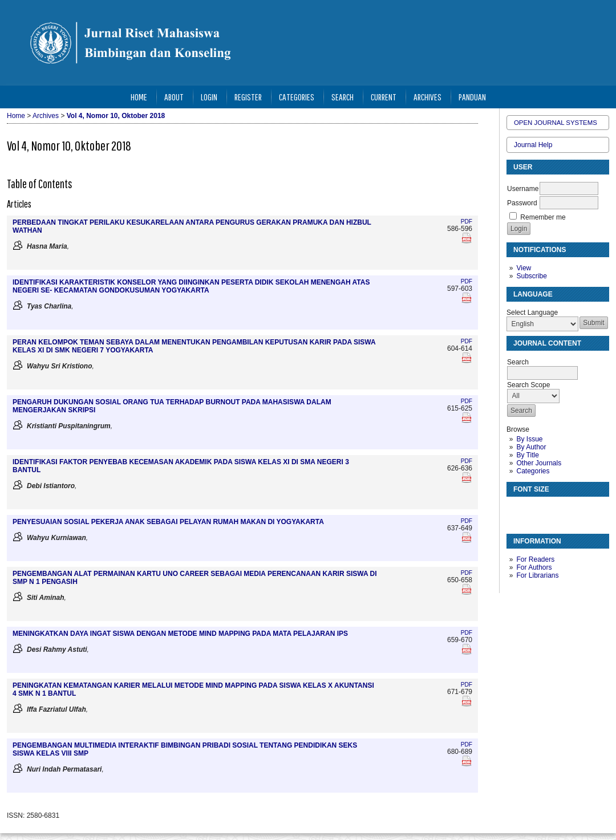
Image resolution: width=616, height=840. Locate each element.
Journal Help (533, 145)
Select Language (532, 313)
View (524, 268)
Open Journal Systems (556, 123)
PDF (467, 222)
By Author (531, 447)
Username (523, 189)
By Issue (529, 439)
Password (522, 203)
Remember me (543, 217)
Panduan (472, 97)
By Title (527, 455)
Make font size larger (553, 510)
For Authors (534, 567)
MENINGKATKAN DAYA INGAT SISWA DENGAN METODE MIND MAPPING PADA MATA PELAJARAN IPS (180, 634)
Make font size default (535, 510)
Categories (533, 471)
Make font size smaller (517, 510)
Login (209, 97)
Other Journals (539, 463)
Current (384, 97)
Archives (427, 97)
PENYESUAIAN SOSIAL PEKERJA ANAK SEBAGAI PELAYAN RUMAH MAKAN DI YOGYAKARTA (168, 522)
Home (139, 97)
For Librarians (537, 575)
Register (248, 97)
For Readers (535, 559)
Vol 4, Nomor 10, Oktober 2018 (116, 116)
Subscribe (531, 276)
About (174, 97)
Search (343, 97)
